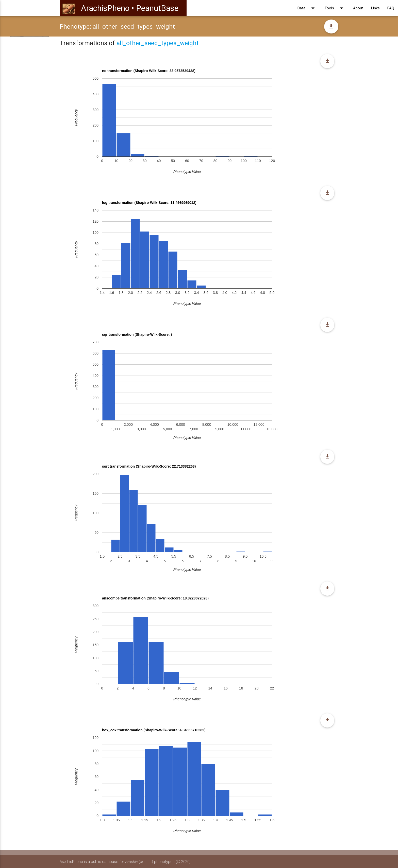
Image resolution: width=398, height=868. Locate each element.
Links (375, 8)
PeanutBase (157, 8)
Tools (335, 8)
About (358, 8)
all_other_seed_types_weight (158, 43)
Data (307, 8)
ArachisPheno (105, 8)
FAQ (391, 8)
